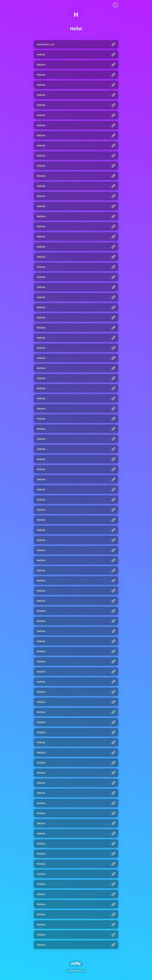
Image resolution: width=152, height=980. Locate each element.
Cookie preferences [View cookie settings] (76, 971)
